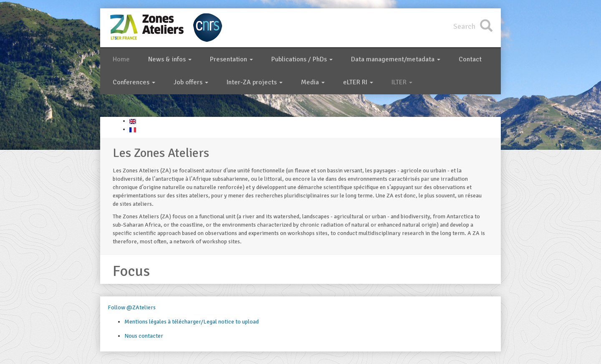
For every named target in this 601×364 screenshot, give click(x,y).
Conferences (134, 82)
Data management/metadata (396, 59)
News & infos (170, 59)
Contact (470, 59)
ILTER (402, 82)
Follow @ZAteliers (132, 307)
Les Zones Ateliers (161, 153)
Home (121, 59)
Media (313, 82)
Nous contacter (144, 336)
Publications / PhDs (302, 59)
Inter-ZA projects (255, 82)
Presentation (231, 59)
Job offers (191, 82)
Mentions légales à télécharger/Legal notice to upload (192, 322)
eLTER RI (358, 82)
